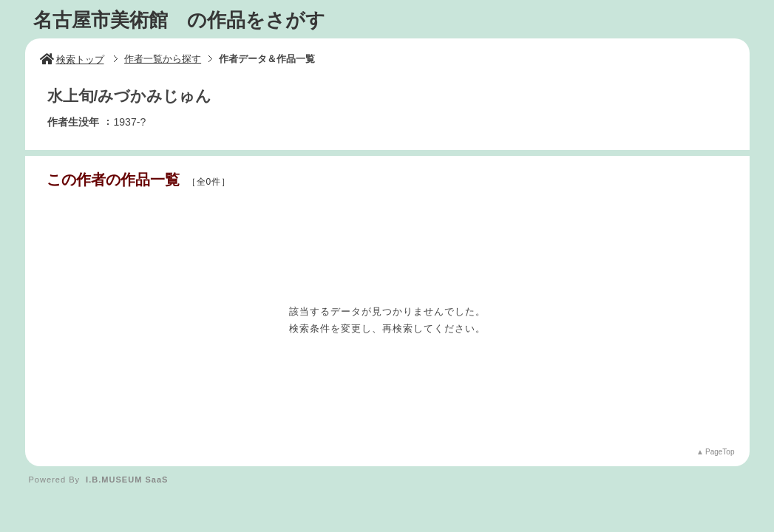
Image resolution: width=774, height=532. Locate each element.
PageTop (720, 452)
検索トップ (72, 59)
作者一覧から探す (163, 59)
